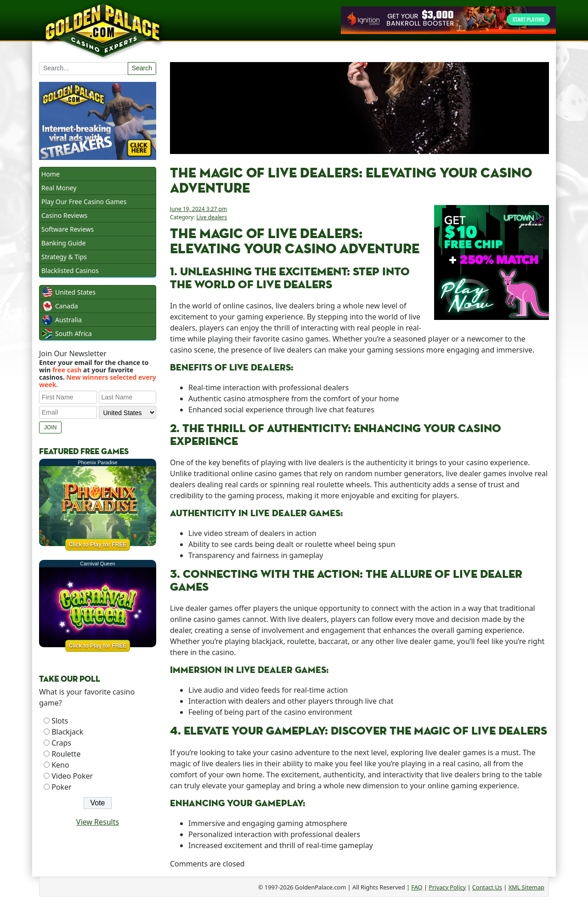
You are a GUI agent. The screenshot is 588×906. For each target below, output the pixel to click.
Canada (67, 306)
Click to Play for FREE (97, 545)
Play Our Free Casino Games (84, 202)
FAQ (417, 887)
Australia (68, 320)
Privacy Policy (447, 887)
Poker (62, 787)
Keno (60, 765)
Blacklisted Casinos (70, 271)
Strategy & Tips (64, 257)
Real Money (59, 188)
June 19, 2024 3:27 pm (198, 209)
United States (75, 292)
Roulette (66, 754)
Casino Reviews (64, 215)
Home (51, 174)
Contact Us (487, 887)
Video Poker (72, 776)
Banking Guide (64, 243)
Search (142, 68)
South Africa (73, 333)
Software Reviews (68, 229)
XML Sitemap (526, 887)
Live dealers (212, 217)
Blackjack (67, 732)
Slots (60, 721)
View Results (98, 822)
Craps (61, 743)
